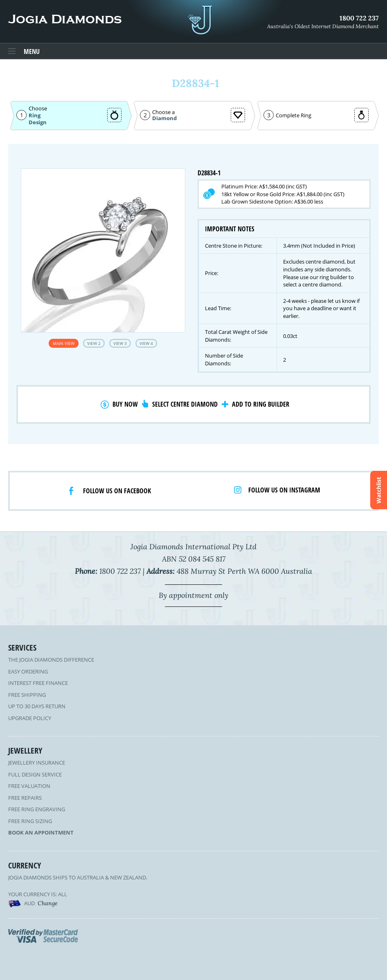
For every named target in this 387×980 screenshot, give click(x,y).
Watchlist (379, 490)
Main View (64, 343)
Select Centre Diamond (185, 404)
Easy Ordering (28, 671)
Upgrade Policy (30, 718)
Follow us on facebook (117, 491)
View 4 (146, 343)
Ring (35, 115)
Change (48, 903)
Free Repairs (25, 798)
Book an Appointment (41, 832)
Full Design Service (35, 774)
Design (38, 122)
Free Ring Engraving (37, 809)
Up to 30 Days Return (37, 706)
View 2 (94, 343)
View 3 (120, 343)
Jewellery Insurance (37, 763)
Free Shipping (27, 695)
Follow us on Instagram (284, 490)
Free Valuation (29, 786)
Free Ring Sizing (30, 821)
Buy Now (125, 404)
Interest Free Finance (38, 683)
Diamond (164, 118)
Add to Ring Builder (261, 404)
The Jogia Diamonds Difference (51, 660)
